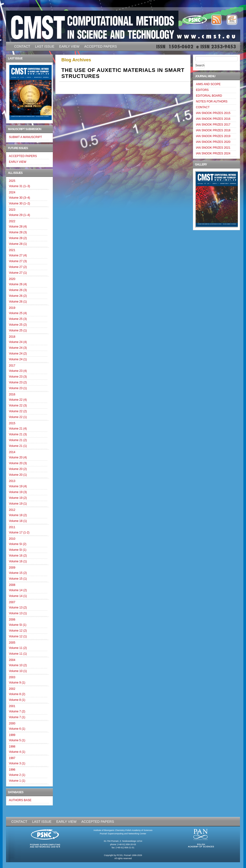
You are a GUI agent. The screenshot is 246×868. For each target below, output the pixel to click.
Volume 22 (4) (18, 400)
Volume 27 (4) (18, 255)
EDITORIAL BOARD (209, 96)
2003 (12, 677)
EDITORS (202, 90)
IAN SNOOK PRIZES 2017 (213, 125)
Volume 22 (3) (18, 405)
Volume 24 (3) (18, 348)
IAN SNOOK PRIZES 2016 (213, 119)
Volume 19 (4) (18, 486)
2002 (12, 689)
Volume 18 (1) (18, 521)
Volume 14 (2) (18, 590)
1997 (12, 758)
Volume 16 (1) (18, 561)
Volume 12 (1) (18, 636)
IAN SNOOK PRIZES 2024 (213, 153)
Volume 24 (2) (18, 354)
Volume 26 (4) (18, 284)
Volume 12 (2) (18, 631)
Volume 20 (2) (18, 469)
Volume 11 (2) (18, 648)
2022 (12, 221)
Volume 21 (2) (18, 440)
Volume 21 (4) (18, 429)
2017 (12, 366)
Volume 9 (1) (17, 683)
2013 (12, 481)
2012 (12, 510)
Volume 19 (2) (18, 498)
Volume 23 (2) (18, 382)
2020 (12, 279)
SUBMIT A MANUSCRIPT (25, 137)
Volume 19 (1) (18, 504)
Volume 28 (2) (18, 238)
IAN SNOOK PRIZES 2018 (213, 130)
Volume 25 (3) (18, 319)
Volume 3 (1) (17, 763)
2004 (12, 660)
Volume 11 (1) (18, 654)
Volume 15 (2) (18, 573)
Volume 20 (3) (18, 463)
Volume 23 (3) (18, 377)
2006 (12, 620)
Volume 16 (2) (18, 556)
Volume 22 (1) (18, 417)
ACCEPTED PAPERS (101, 46)
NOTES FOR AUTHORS (212, 101)
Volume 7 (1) (17, 717)
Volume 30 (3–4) (19, 198)
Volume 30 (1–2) (19, 203)
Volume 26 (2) (18, 296)
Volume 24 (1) (18, 359)
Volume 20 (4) (18, 457)
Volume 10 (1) (18, 671)
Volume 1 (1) (17, 781)
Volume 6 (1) (17, 729)
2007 (12, 602)
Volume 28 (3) (18, 232)
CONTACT (22, 46)
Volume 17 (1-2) (19, 532)
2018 (12, 337)
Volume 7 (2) (17, 711)
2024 (12, 192)
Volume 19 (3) (18, 492)
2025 (12, 181)
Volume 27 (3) (18, 261)
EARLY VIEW (69, 46)
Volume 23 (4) (18, 371)
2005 (12, 643)
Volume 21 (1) (18, 446)
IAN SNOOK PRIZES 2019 (213, 136)
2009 (12, 568)
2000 (12, 723)
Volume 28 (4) (18, 227)
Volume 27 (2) (18, 267)
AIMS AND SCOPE (208, 84)
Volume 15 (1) (18, 579)
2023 (12, 210)
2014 (12, 452)
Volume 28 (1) (18, 244)
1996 (12, 770)
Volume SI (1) (18, 550)
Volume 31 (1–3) (19, 186)
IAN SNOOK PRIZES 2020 (213, 142)
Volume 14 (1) (18, 596)
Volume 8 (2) (17, 694)
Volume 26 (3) (18, 290)
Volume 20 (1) (18, 475)
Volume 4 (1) (17, 752)
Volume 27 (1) (18, 273)
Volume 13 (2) (18, 608)
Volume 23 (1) (18, 388)
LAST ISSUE (45, 46)
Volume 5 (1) (17, 740)
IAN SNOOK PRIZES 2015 (213, 113)
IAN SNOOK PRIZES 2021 (213, 148)
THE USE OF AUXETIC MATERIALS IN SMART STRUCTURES (123, 73)
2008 (12, 585)
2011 (12, 527)
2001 (12, 706)
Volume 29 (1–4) (19, 215)
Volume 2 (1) (17, 775)
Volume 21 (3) (18, 434)
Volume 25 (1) (18, 330)
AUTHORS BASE (20, 800)
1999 (12, 735)
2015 (12, 423)
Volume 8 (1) (17, 700)
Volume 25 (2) (18, 325)
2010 (12, 539)
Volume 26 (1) (18, 302)
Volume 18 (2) (18, 515)
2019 (12, 308)
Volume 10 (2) (18, 665)
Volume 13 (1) (18, 613)
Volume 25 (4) (18, 313)
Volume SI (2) (18, 544)
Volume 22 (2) (18, 411)
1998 (12, 747)
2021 (12, 250)
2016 (12, 394)
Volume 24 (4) (18, 342)
